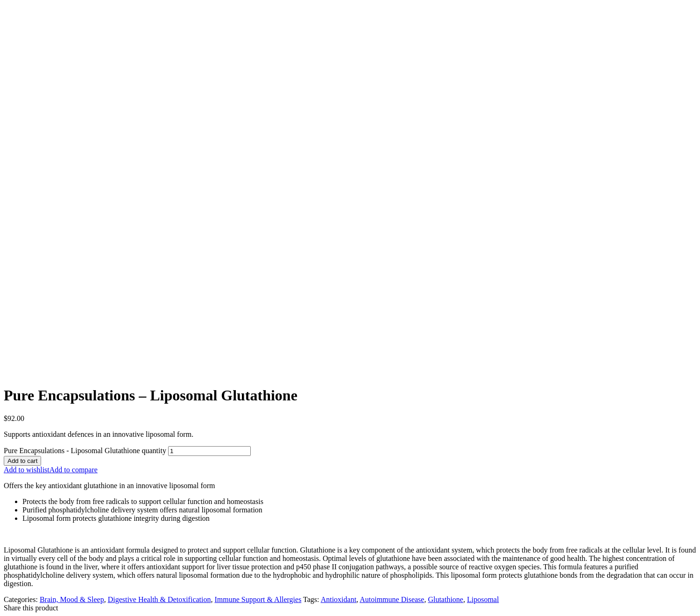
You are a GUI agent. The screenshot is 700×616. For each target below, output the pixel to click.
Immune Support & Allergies (258, 599)
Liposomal (483, 599)
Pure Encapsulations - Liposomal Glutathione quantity (85, 451)
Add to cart (22, 461)
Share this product (31, 608)
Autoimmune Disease (392, 599)
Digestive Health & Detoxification (159, 599)
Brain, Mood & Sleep (72, 599)
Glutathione (445, 599)
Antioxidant (339, 599)
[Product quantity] (209, 451)
